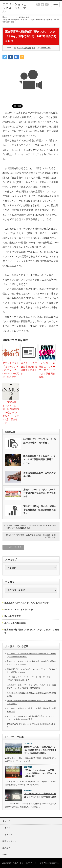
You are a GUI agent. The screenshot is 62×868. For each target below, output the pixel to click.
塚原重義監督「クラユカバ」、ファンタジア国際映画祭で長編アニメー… (39, 459)
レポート (6, 828)
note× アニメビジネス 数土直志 (19, 610)
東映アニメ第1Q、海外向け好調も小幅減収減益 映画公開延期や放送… (40, 510)
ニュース (14, 17)
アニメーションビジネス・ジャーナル (14, 8)
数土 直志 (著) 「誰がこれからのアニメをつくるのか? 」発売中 (32, 631)
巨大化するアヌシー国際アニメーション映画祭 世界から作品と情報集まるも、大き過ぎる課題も (40, 750)
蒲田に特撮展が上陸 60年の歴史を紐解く (40, 475)
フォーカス (7, 835)
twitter (42, 4)
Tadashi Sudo (46, 48)
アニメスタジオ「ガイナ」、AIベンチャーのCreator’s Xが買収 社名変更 (11, 370)
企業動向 (22, 17)
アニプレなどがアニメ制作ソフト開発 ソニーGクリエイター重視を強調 (40, 795)
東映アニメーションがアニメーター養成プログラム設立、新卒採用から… (39, 493)
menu (55, 4)
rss (38, 4)
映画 (28, 17)
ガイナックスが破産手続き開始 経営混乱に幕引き (29, 368)
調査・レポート (9, 841)
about (5, 855)
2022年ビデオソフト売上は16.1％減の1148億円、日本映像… (40, 441)
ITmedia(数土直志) (13, 616)
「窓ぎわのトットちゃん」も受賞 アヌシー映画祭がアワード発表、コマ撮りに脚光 (40, 773)
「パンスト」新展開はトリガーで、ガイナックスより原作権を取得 (47, 370)
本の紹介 (6, 848)
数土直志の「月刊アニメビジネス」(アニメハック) (27, 603)
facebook (47, 4)
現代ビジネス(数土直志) (15, 623)
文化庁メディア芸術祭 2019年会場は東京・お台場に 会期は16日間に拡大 (31, 536)
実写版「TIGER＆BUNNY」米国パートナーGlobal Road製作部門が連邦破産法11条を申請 (31, 527)
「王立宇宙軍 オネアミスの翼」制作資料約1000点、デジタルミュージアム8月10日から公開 (11, 412)
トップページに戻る (13, 547)
